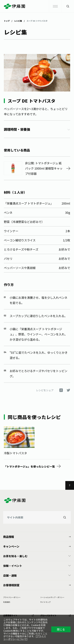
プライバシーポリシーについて (25, 638)
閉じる (61, 629)
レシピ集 (18, 21)
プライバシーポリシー (12, 597)
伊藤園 (37, 6)
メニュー (53, 6)
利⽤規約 (7, 602)
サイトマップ (45, 602)
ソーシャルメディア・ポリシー (52, 597)
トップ (7, 21)
